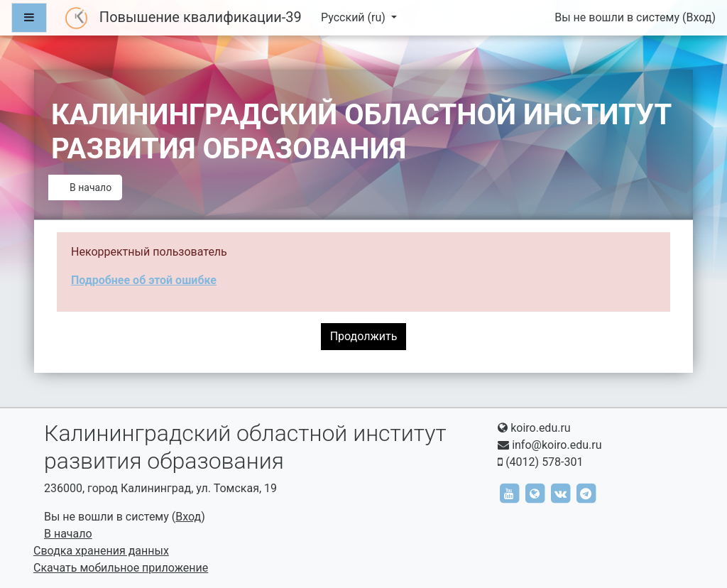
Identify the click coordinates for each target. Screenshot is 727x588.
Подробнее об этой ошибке (144, 280)
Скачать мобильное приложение (121, 568)
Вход (699, 17)
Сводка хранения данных (101, 551)
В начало (91, 187)
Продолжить (364, 336)
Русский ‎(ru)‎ (355, 17)
